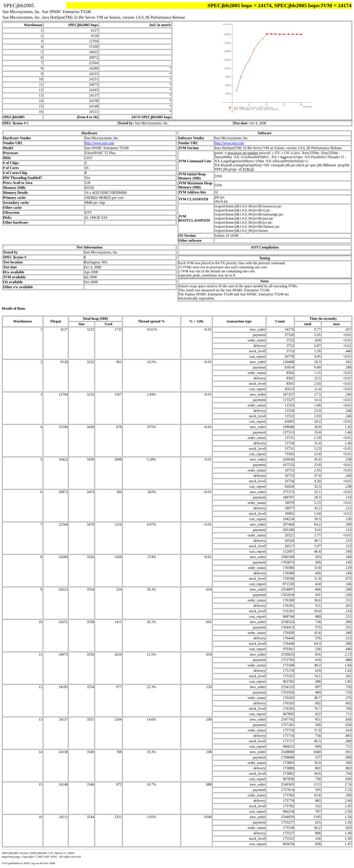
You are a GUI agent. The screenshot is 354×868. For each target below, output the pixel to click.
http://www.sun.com (100, 143)
